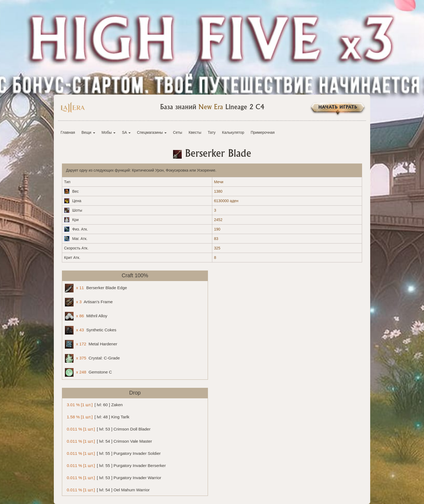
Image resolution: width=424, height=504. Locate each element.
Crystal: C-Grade (92, 358)
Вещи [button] (88, 132)
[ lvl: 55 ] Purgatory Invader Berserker (115, 465)
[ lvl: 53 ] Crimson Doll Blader (108, 429)
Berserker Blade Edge (96, 288)
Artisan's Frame (89, 302)
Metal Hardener (91, 344)
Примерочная (263, 132)
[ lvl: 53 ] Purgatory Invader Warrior (113, 477)
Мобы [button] (108, 132)
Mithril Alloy (86, 316)
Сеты (178, 132)
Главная (68, 132)
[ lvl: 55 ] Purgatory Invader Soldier (113, 453)
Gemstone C (88, 372)
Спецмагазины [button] (152, 132)
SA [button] (126, 132)
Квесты (195, 132)
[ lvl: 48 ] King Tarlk (97, 417)
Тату (212, 132)
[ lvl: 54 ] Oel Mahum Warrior (107, 490)
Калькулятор (233, 132)
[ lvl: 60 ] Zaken (94, 404)
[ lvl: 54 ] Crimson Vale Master (108, 441)
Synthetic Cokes (91, 330)
